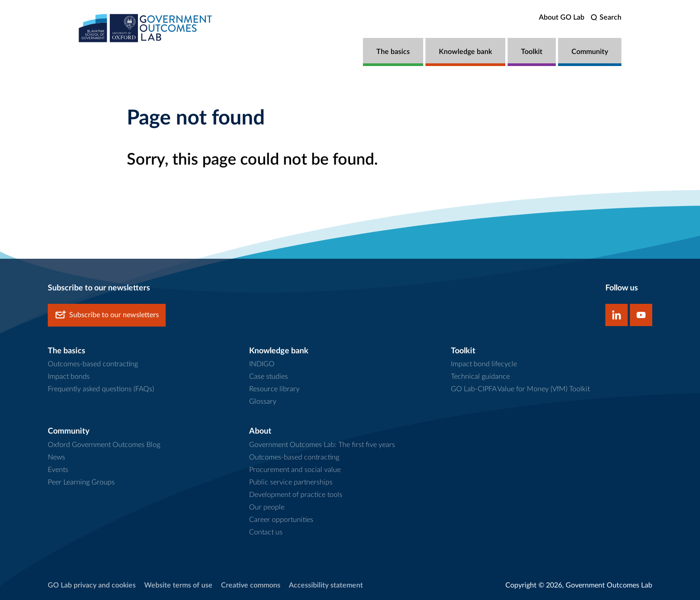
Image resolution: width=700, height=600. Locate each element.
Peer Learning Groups (81, 482)
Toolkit (532, 52)
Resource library (274, 389)
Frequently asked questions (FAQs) (101, 389)
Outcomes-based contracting (93, 364)
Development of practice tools (296, 495)
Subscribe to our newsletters (107, 315)
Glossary (263, 401)
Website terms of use (178, 585)
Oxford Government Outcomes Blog (104, 445)
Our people (267, 507)
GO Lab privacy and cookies (92, 585)
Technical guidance (480, 377)
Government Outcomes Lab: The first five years (322, 445)
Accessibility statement (326, 585)
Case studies (269, 377)
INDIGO (262, 364)
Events (58, 470)
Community (590, 52)
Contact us (266, 532)
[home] (146, 28)
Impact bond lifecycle (484, 364)
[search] (606, 18)
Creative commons (251, 585)
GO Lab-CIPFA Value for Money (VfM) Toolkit (520, 389)
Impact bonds (69, 377)
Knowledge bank (465, 52)
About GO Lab (562, 17)
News (56, 457)
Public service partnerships (291, 482)
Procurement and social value (295, 470)
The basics (393, 52)
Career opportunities (281, 520)
